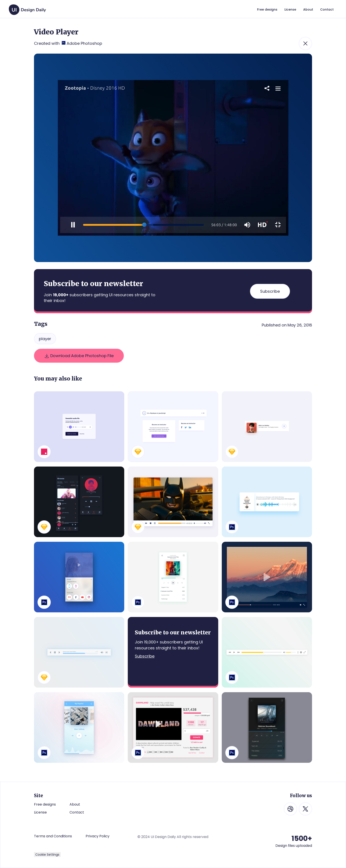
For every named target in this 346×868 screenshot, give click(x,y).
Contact (77, 812)
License (40, 812)
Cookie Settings (47, 855)
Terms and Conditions (53, 836)
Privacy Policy (98, 836)
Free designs (45, 804)
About (75, 804)
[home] (27, 7)
